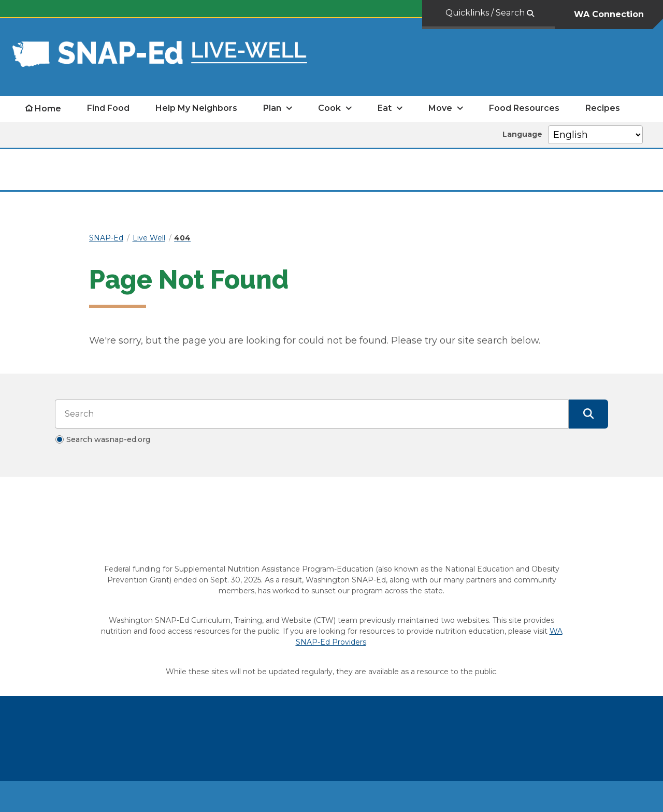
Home (48, 109)
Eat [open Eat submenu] (385, 108)
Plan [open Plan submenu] (272, 108)
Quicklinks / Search (486, 13)
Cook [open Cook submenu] (329, 108)
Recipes (603, 108)
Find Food (108, 108)
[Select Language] (595, 135)
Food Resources (524, 108)
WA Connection (609, 14)
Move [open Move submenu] (440, 108)
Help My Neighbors (196, 108)
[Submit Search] (588, 414)
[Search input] (312, 414)
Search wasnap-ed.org (108, 439)
